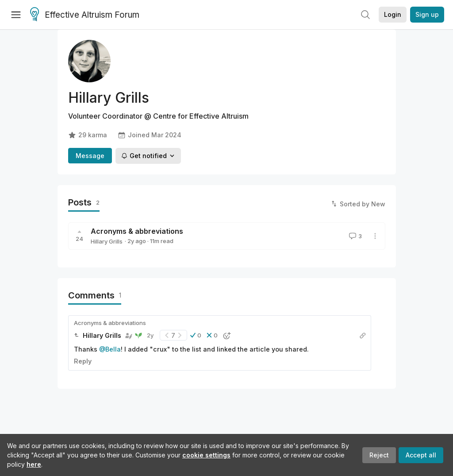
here (34, 464)
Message (90, 156)
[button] (196, 335)
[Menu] (16, 15)
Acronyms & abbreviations (137, 231)
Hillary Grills (107, 241)
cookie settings (206, 455)
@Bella (110, 349)
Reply (83, 361)
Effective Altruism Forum (85, 15)
